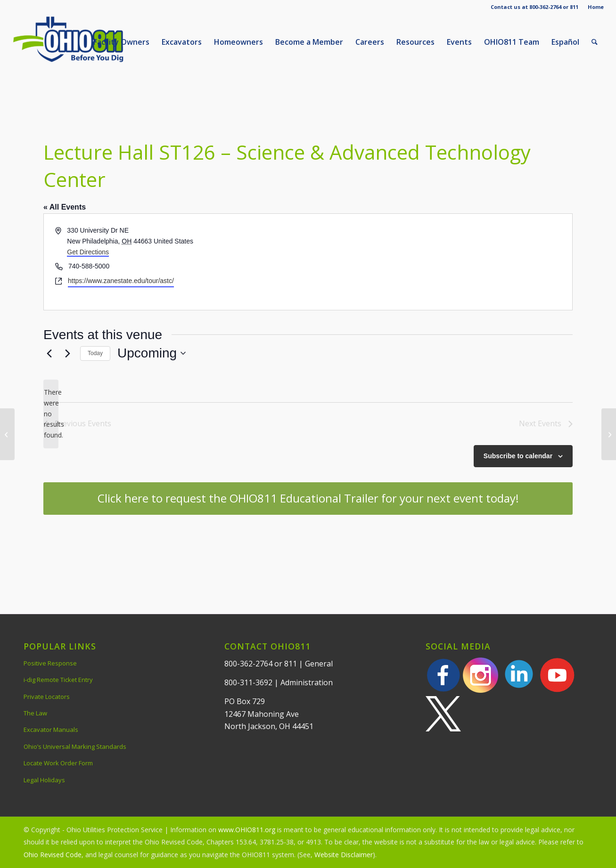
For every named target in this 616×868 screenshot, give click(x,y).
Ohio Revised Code (53, 855)
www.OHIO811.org (247, 830)
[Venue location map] (440, 262)
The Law (35, 713)
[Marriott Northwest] (609, 434)
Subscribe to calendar (518, 456)
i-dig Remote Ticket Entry (58, 680)
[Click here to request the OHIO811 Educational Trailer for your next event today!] (308, 499)
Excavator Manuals (51, 730)
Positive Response (50, 663)
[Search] (595, 42)
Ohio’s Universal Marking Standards (75, 746)
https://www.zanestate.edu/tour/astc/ (121, 281)
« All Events (65, 207)
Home (596, 7)
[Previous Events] (49, 353)
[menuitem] (593, 7)
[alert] (51, 414)
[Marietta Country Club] (7, 434)
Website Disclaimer (344, 855)
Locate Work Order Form (58, 763)
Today (95, 353)
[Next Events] (67, 353)
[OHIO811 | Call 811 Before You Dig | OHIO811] (83, 42)
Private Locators (47, 697)
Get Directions (88, 252)
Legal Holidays (44, 780)
